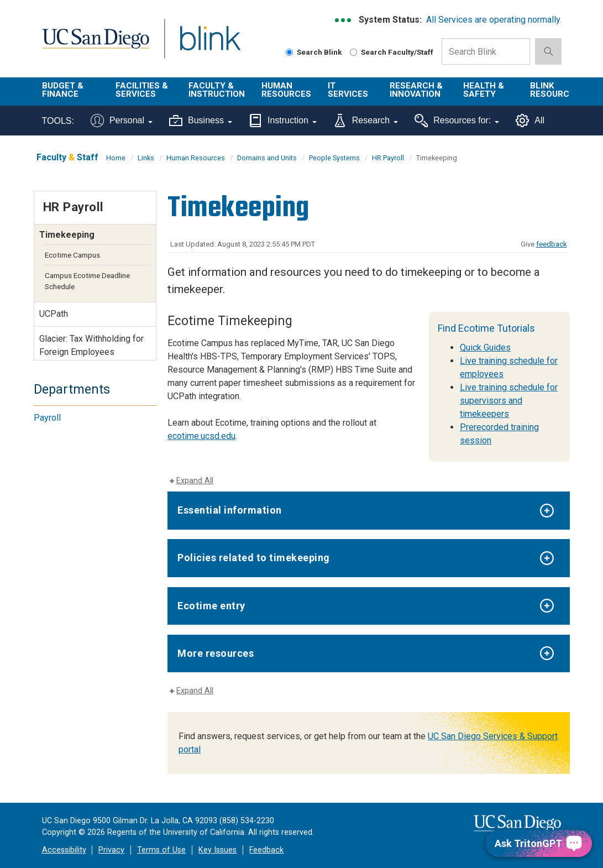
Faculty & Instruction (217, 90)
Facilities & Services (142, 90)
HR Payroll (388, 158)
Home (116, 158)
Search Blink (314, 52)
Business (201, 121)
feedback (552, 244)
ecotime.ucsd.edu (201, 436)
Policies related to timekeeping (254, 558)
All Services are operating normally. (494, 20)
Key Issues (217, 850)
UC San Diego (92, 45)
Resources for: (457, 121)
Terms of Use (161, 850)
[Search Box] (486, 51)
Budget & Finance (63, 90)
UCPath (54, 314)
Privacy (111, 850)
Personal (122, 121)
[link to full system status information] (344, 20)
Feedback (266, 850)
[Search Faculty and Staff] (353, 52)
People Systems (334, 158)
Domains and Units (267, 158)
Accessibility (64, 850)
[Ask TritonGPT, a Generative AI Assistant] (539, 843)
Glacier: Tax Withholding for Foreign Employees (91, 345)
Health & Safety (484, 90)
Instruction (283, 121)
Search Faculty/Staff (392, 52)
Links (146, 158)
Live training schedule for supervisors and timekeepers (509, 401)
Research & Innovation (416, 90)
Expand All (195, 481)
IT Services (348, 90)
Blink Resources (555, 90)
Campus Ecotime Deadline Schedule (87, 281)
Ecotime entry (211, 606)
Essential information (230, 510)
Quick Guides (485, 347)
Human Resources (286, 90)
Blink (200, 45)
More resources (216, 653)
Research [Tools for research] (366, 121)
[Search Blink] (289, 52)
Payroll (47, 418)
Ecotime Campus (72, 255)
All (530, 121)
